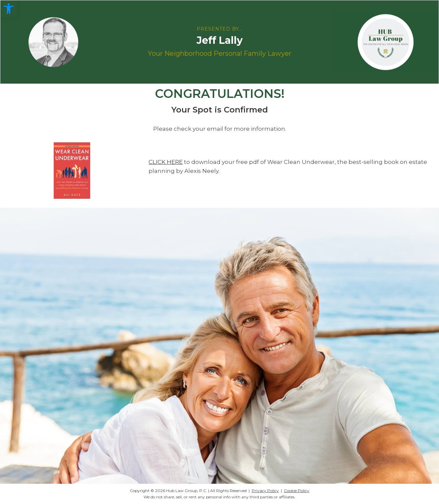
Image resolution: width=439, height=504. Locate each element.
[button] (9, 9)
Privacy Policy (265, 491)
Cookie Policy (297, 491)
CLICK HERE (166, 162)
